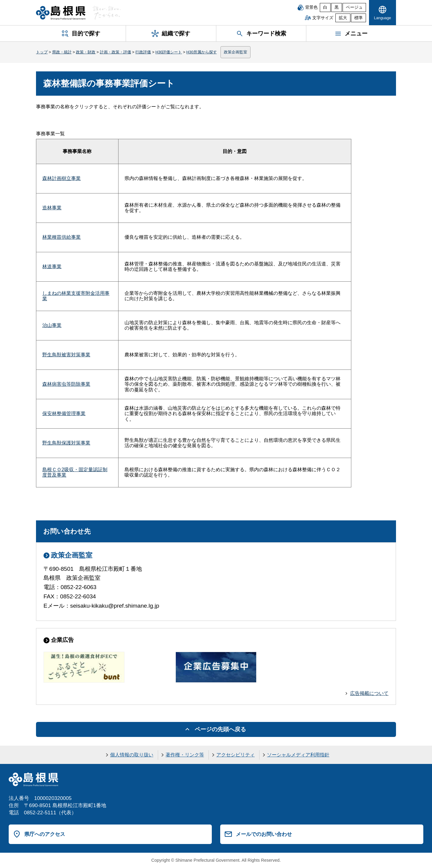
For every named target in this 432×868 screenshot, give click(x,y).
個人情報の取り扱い (132, 755)
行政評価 (143, 52)
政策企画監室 (235, 52)
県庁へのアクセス (45, 834)
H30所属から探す (201, 52)
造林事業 (52, 208)
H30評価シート (169, 52)
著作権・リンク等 (185, 755)
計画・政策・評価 (115, 52)
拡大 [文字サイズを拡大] (343, 18)
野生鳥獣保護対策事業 (66, 443)
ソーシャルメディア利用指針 (298, 755)
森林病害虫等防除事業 (66, 384)
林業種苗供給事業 (61, 237)
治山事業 (52, 325)
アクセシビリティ (235, 755)
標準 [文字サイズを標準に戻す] (358, 18)
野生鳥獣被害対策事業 (66, 355)
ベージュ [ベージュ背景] (354, 7)
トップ (42, 52)
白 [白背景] (325, 7)
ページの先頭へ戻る (220, 729)
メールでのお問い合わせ (264, 834)
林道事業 (52, 266)
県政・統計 (62, 52)
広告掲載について (369, 693)
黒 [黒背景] (337, 7)
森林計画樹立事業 (61, 178)
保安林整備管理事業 (64, 413)
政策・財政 (86, 52)
